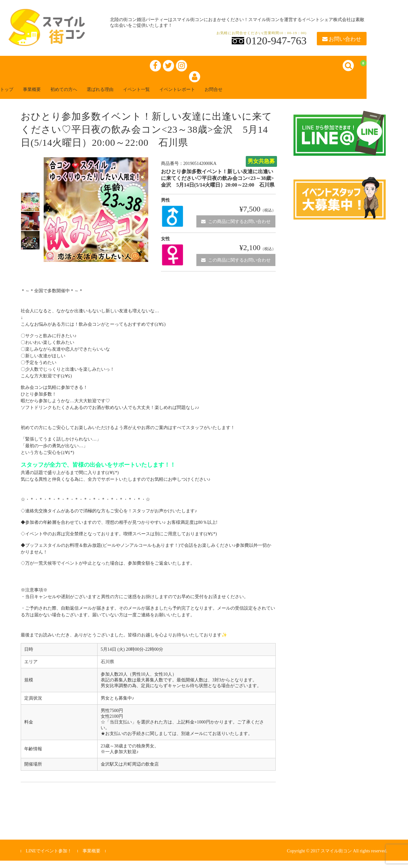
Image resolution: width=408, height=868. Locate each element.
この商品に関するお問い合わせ (236, 229)
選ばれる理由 (126, 96)
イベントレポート (218, 96)
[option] (30, 209)
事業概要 (45, 96)
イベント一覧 (170, 96)
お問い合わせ (342, 39)
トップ (14, 96)
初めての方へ (83, 96)
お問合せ (261, 96)
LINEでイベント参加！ (49, 858)
